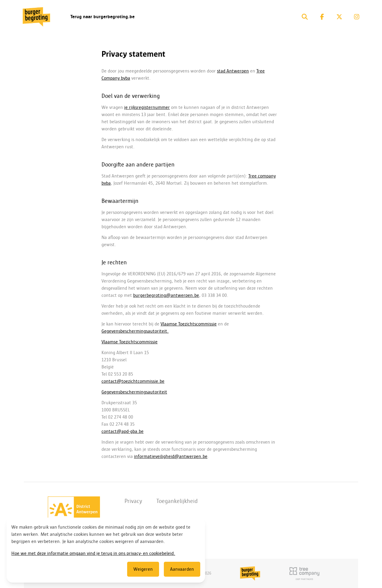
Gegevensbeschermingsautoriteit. (135, 331)
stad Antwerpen (233, 71)
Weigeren (143, 569)
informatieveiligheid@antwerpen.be (171, 456)
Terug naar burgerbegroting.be (103, 17)
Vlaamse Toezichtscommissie (189, 324)
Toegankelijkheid (177, 501)
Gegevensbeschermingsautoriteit (134, 392)
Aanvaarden (182, 569)
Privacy (133, 501)
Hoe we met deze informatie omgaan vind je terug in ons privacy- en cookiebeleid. (93, 553)
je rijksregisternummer (147, 107)
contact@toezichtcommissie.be (133, 381)
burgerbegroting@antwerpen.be (166, 295)
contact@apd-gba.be (123, 431)
